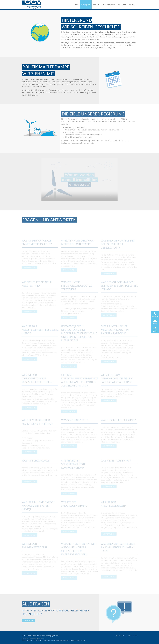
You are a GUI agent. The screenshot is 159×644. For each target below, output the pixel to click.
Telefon (155, 315)
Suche (155, 329)
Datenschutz (121, 636)
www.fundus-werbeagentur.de (77, 640)
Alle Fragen (122, 5)
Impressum (133, 636)
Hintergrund (86, 5)
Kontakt (132, 5)
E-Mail (155, 322)
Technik (96, 5)
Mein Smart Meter (108, 5)
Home (76, 5)
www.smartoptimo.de (50, 640)
